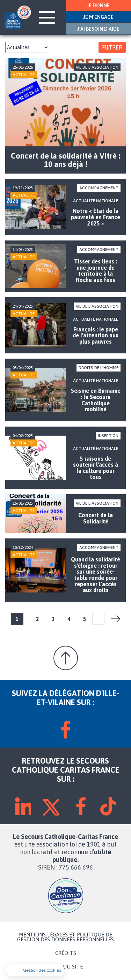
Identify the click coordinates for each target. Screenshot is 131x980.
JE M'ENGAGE (98, 17)
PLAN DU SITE (66, 967)
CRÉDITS (66, 953)
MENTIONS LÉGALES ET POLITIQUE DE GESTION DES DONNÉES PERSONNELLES (65, 937)
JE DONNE (98, 6)
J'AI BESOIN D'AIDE (98, 29)
